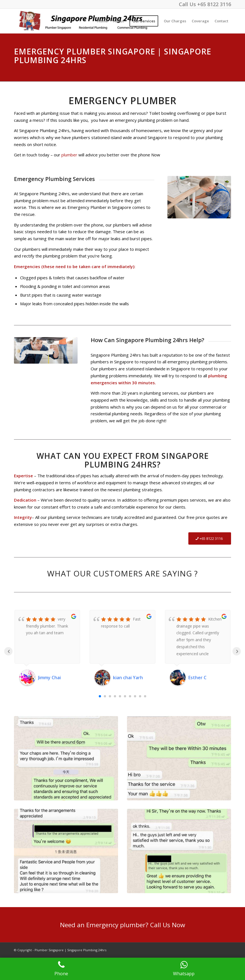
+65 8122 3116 (214, 4)
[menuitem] (102, 21)
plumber (69, 155)
